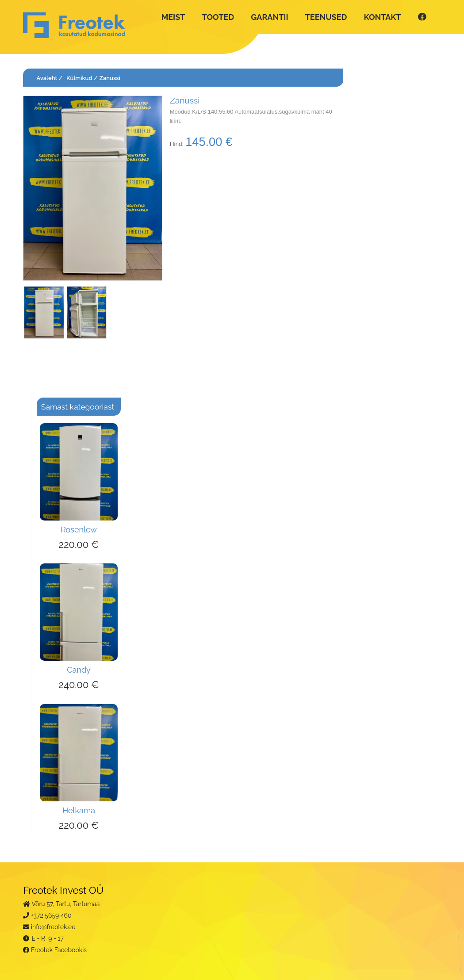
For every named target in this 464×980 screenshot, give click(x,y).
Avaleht (47, 78)
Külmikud (79, 78)
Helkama (79, 810)
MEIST (173, 17)
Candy (79, 670)
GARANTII (269, 17)
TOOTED (218, 17)
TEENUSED (326, 17)
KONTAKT (383, 17)
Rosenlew (79, 530)
